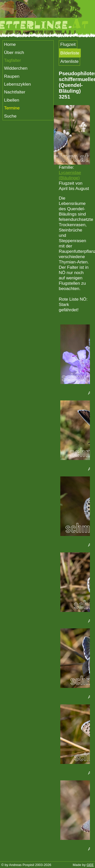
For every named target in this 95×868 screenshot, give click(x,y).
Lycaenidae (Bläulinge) (70, 175)
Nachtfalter (15, 92)
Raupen (12, 76)
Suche (10, 116)
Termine (12, 108)
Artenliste (69, 61)
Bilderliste (70, 53)
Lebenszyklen (17, 84)
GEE (90, 865)
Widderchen (16, 68)
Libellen (12, 100)
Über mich (14, 52)
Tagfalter (12, 60)
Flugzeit (68, 44)
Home (10, 44)
